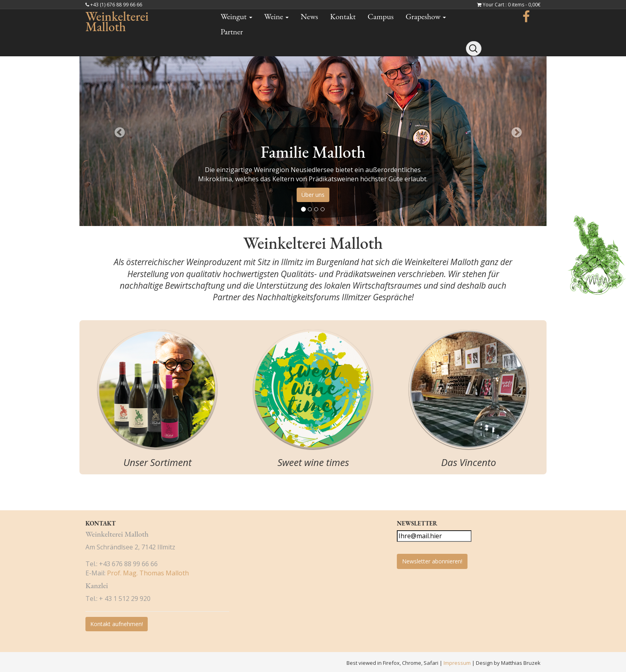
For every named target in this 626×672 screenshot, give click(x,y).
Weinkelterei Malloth (117, 22)
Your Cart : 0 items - (512, 5)
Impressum (458, 663)
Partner (232, 32)
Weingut (237, 16)
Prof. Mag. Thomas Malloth (148, 573)
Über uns (313, 195)
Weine (276, 16)
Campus (381, 16)
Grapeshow (426, 16)
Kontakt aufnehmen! (117, 624)
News (309, 16)
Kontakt (343, 16)
